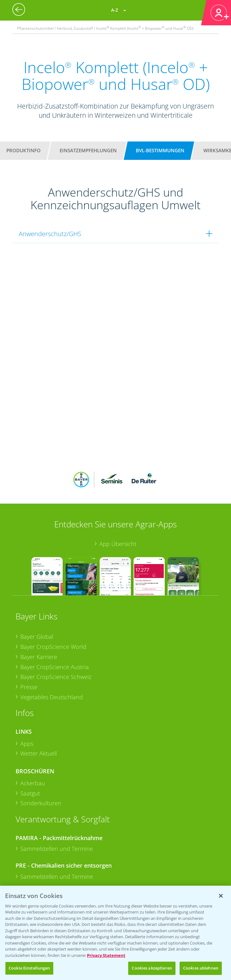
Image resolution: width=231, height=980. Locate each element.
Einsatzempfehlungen (88, 150)
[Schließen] (221, 896)
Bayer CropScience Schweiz (56, 588)
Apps (27, 654)
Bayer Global (37, 548)
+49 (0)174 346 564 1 (64, 840)
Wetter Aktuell (39, 664)
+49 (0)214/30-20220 (64, 884)
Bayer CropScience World (53, 558)
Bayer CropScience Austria (55, 578)
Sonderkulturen (41, 714)
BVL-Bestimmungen (160, 150)
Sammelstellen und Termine (57, 760)
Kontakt (34, 856)
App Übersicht (118, 455)
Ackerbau (33, 694)
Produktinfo (23, 150)
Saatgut (30, 704)
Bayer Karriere (39, 568)
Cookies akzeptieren (152, 968)
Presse (29, 598)
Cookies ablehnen (201, 968)
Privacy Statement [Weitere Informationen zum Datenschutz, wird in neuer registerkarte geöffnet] (106, 955)
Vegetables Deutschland (52, 608)
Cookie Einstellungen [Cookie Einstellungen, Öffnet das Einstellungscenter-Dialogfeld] (29, 968)
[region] (115, 933)
